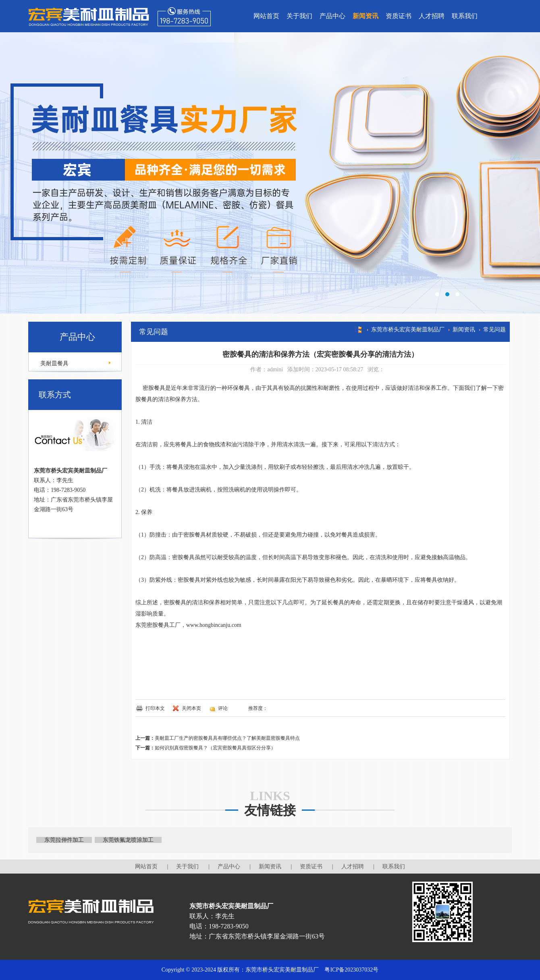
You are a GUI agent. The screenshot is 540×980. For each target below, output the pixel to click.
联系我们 (465, 16)
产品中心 (332, 16)
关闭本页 (191, 708)
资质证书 (399, 16)
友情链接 (270, 810)
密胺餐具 (154, 388)
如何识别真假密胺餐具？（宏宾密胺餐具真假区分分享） (215, 748)
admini (275, 369)
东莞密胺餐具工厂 (158, 625)
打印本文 (155, 708)
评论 (223, 708)
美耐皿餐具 (54, 363)
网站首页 (266, 16)
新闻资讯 (366, 16)
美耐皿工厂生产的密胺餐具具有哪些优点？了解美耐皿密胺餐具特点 (227, 738)
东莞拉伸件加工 (64, 840)
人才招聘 (432, 16)
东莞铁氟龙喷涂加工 (128, 840)
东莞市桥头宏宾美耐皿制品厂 (408, 330)
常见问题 (494, 330)
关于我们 (299, 16)
